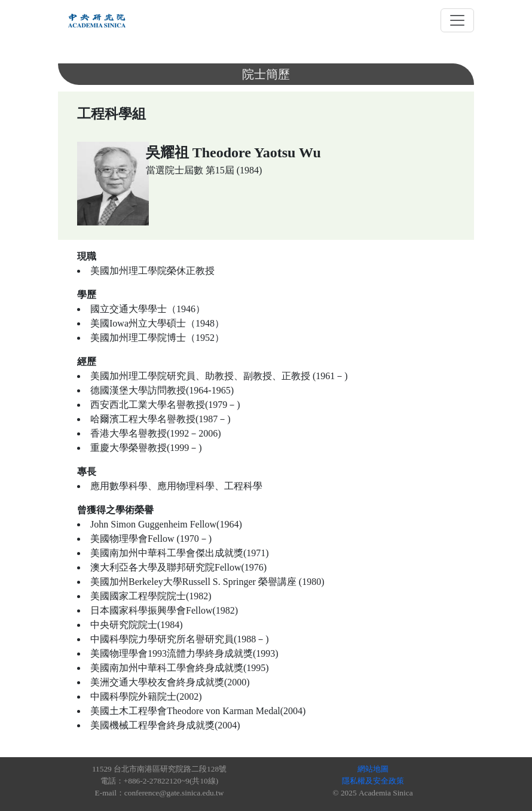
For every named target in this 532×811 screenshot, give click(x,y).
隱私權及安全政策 (373, 781)
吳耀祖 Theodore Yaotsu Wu (233, 153)
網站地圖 (373, 769)
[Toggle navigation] (457, 20)
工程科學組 (111, 114)
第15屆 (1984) (234, 170)
